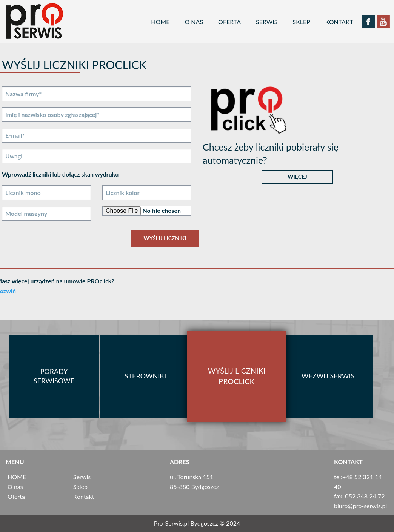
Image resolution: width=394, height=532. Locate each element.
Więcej (297, 177)
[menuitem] (160, 22)
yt (383, 22)
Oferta (229, 22)
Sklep (302, 22)
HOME (160, 22)
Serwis (267, 22)
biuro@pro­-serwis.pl (360, 506)
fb (368, 22)
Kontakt (339, 22)
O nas (194, 22)
